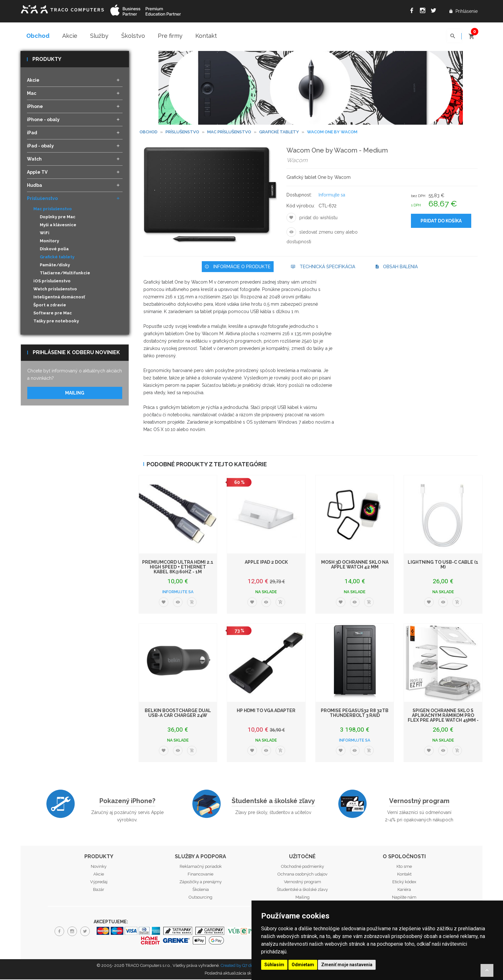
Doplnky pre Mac (58, 217)
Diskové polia (54, 249)
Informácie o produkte (238, 267)
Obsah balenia (397, 267)
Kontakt (206, 36)
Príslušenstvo (182, 133)
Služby (99, 36)
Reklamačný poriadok (201, 867)
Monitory (49, 241)
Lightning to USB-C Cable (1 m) (443, 565)
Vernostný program (419, 801)
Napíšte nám (404, 897)
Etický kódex (404, 882)
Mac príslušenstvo (229, 133)
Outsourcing (200, 897)
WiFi (45, 233)
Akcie (70, 36)
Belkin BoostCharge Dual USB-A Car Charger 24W (178, 713)
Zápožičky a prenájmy (200, 882)
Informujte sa (332, 195)
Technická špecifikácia (323, 267)
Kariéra (404, 890)
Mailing (75, 393)
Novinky (99, 867)
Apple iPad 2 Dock (266, 562)
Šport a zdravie (50, 306)
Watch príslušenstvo (55, 290)
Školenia (201, 890)
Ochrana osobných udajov (303, 874)
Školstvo (133, 36)
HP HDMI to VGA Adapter (266, 711)
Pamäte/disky (55, 266)
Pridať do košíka (441, 221)
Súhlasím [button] (274, 965)
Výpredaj (99, 882)
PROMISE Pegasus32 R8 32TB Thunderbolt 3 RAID (355, 713)
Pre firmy (170, 36)
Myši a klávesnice (58, 225)
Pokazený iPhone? (127, 801)
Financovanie (200, 874)
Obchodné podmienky (303, 867)
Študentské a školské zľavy (273, 801)
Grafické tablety (57, 257)
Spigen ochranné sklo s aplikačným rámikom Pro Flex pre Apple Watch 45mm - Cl (443, 718)
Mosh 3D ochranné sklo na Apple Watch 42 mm (355, 565)
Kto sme (404, 867)
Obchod (38, 36)
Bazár (99, 890)
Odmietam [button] (303, 965)
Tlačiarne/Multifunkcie (65, 274)
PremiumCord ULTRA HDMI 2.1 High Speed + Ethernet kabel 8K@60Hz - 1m (178, 567)
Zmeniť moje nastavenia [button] (347, 965)
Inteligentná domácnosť (59, 298)
